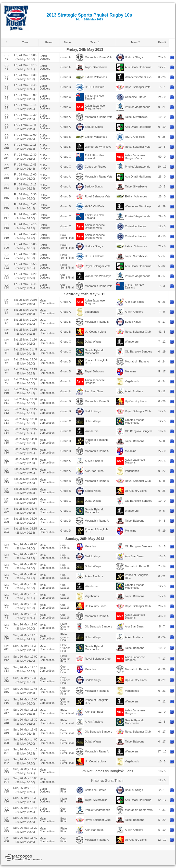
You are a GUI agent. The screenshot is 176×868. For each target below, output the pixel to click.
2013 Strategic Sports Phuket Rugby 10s (89, 17)
